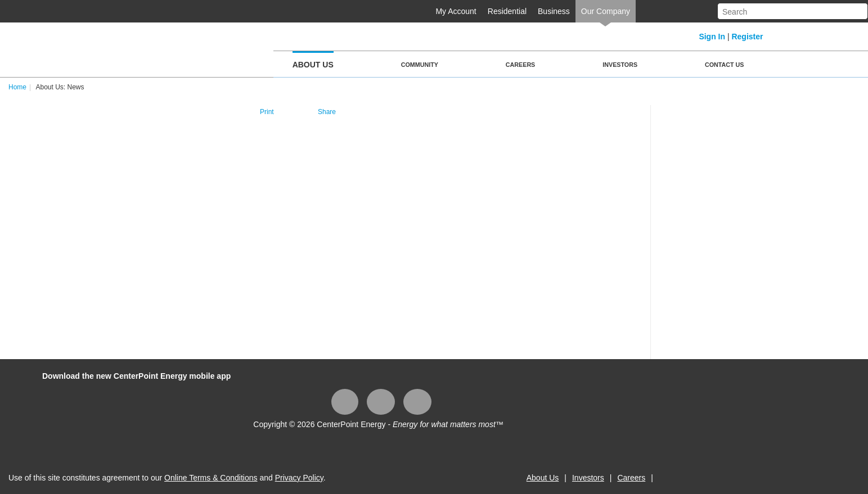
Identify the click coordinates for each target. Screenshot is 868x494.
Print (267, 112)
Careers (520, 65)
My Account (456, 11)
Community (420, 65)
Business (554, 11)
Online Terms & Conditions (211, 478)
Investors (620, 65)
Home (17, 87)
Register (747, 37)
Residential (507, 11)
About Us (313, 65)
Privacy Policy (299, 478)
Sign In (712, 37)
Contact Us (724, 65)
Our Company (606, 11)
